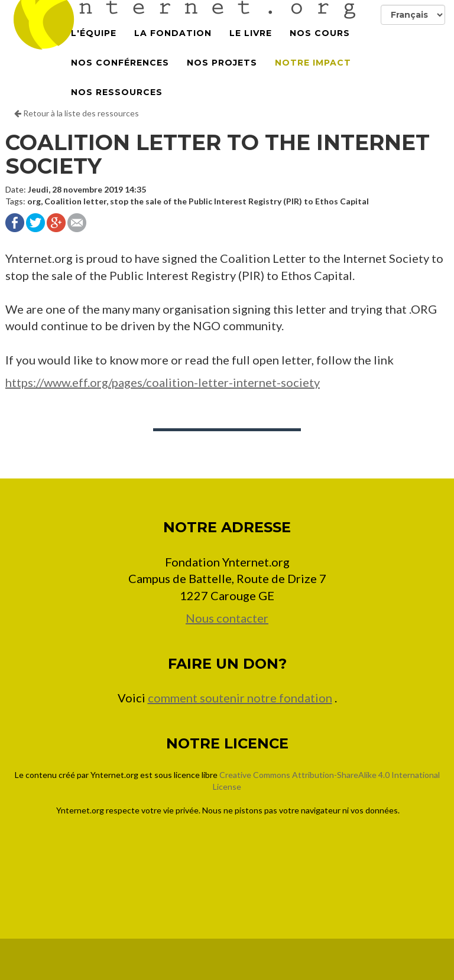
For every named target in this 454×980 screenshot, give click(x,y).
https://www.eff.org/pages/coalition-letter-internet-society (163, 382)
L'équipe (94, 47)
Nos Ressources (117, 106)
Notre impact (313, 77)
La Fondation (173, 47)
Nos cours (320, 47)
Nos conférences (120, 77)
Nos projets (222, 77)
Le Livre (251, 47)
